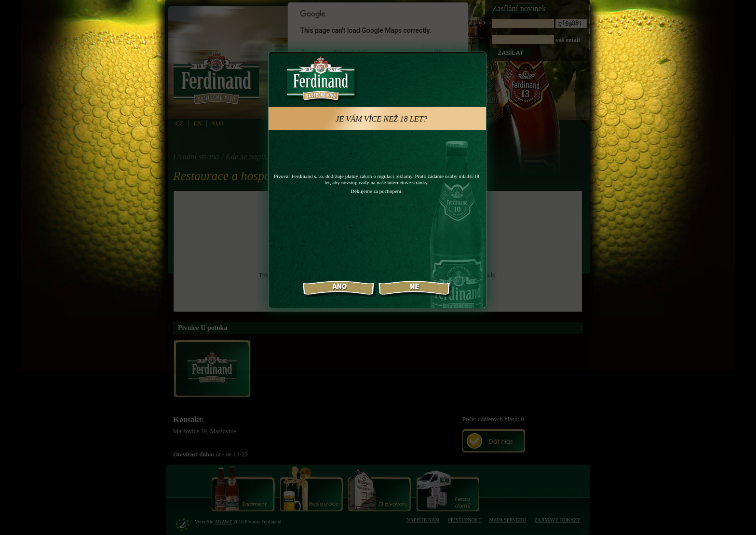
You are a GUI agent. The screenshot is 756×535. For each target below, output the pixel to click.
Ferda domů (448, 489)
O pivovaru (379, 489)
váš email (540, 32)
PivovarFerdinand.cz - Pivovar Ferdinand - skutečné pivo (218, 82)
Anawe (223, 522)
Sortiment (243, 489)
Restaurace (311, 489)
